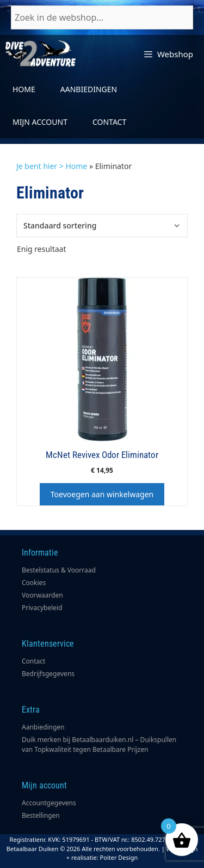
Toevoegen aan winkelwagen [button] (102, 494)
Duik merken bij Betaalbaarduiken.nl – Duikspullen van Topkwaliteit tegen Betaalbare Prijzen (99, 745)
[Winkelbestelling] (102, 225)
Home (24, 89)
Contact (109, 122)
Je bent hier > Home (52, 166)
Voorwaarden (42, 595)
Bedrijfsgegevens (48, 674)
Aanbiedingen (89, 89)
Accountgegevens (49, 803)
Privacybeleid (42, 608)
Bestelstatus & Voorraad (59, 570)
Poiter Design (119, 857)
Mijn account (40, 122)
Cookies (34, 583)
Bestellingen (41, 815)
